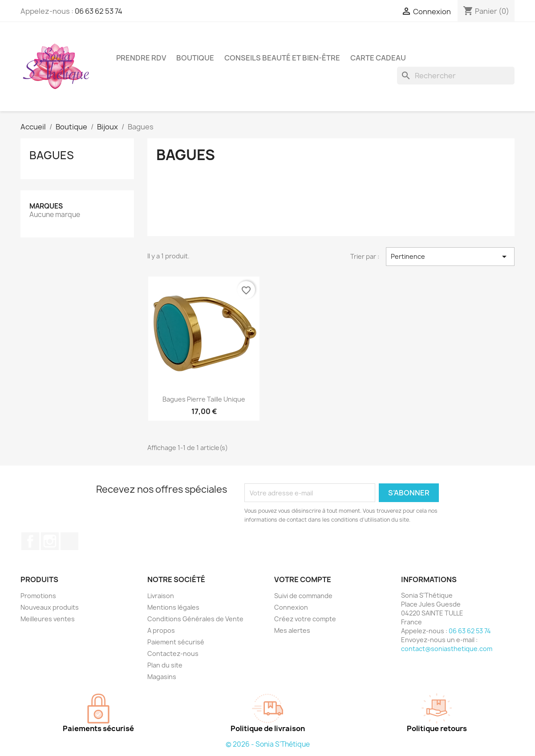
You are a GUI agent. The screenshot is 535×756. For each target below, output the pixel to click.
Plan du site (165, 665)
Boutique (195, 58)
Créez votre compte (305, 619)
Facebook (30, 541)
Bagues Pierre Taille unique (204, 399)
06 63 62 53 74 (99, 11)
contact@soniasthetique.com (447, 649)
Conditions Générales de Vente (195, 619)
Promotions (38, 596)
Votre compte (303, 579)
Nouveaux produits (50, 607)
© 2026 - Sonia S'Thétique (268, 744)
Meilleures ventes (48, 619)
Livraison (161, 596)
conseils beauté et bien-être (282, 58)
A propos (161, 630)
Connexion (291, 607)
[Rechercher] (456, 76)
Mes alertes (292, 630)
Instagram (50, 541)
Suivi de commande (303, 596)
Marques (46, 206)
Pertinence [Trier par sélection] (450, 257)
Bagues (52, 155)
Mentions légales (173, 607)
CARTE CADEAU (378, 58)
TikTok (69, 541)
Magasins (162, 677)
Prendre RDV (141, 58)
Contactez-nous (173, 653)
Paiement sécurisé (176, 642)
